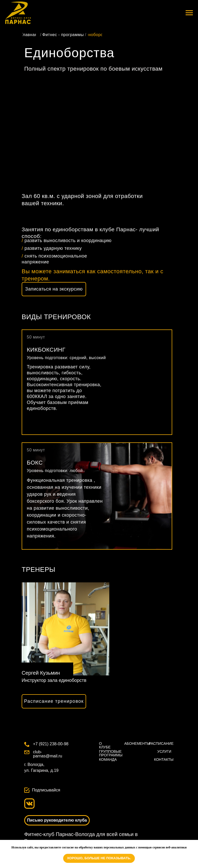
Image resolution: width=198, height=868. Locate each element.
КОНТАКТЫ (164, 759)
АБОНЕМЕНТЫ (137, 743)
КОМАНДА (108, 759)
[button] (54, 289)
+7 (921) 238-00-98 (51, 744)
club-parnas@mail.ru (48, 754)
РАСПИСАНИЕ (161, 743)
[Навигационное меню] (189, 13)
